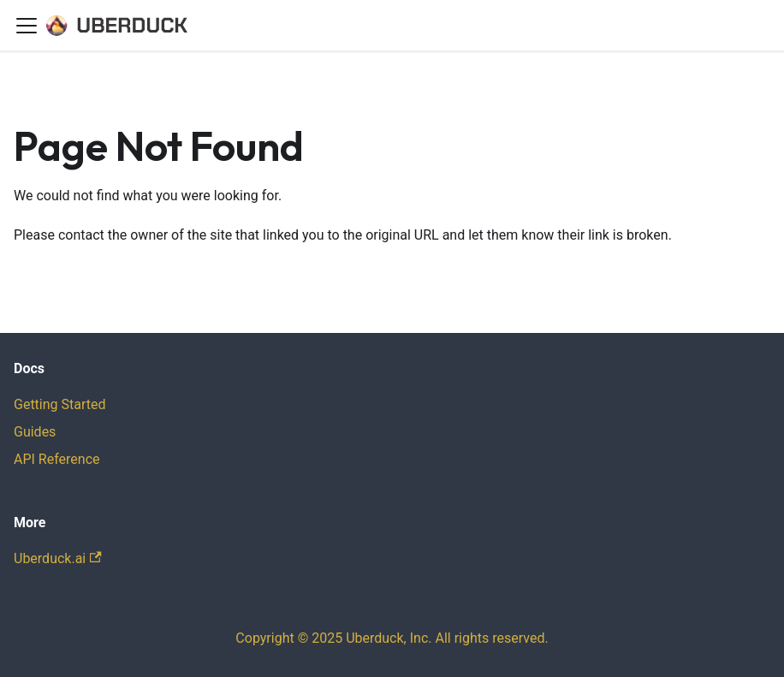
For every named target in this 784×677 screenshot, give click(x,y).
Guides (35, 432)
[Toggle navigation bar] (27, 26)
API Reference (57, 459)
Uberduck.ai (58, 558)
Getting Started (60, 404)
